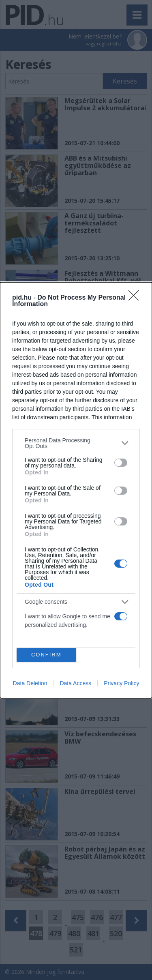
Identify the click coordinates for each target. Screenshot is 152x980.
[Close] (136, 298)
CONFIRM (46, 654)
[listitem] (76, 443)
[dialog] (76, 490)
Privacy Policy (121, 683)
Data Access (75, 683)
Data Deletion (30, 683)
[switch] (121, 463)
